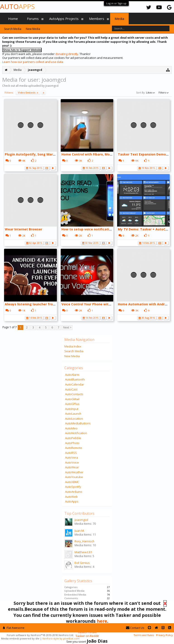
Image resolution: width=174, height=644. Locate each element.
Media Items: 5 (84, 556)
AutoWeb (71, 497)
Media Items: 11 (85, 534)
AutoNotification (76, 433)
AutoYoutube (74, 477)
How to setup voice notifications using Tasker (99, 229)
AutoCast (71, 389)
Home (13, 19)
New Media (72, 356)
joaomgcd (81, 520)
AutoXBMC (72, 482)
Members (97, 19)
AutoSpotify (73, 487)
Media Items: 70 (85, 524)
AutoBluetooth (75, 379)
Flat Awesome (14, 628)
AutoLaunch (73, 414)
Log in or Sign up (116, 3)
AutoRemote (74, 448)
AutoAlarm (72, 375)
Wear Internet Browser (23, 229)
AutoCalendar (75, 384)
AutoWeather (74, 472)
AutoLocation (74, 419)
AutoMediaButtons (78, 423)
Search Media (74, 351)
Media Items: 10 (85, 545)
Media (119, 19)
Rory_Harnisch (85, 541)
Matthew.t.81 (83, 552)
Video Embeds (28, 92)
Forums (33, 19)
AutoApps (72, 501)
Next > (67, 327)
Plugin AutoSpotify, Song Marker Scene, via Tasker (46, 154)
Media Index (73, 346)
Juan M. (80, 531)
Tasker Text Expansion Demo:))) (144, 154)
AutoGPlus (72, 404)
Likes (151, 92)
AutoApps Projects (64, 19)
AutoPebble (73, 438)
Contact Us (135, 628)
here (102, 621)
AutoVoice (72, 462)
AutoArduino (74, 492)
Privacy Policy (164, 635)
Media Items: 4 (84, 567)
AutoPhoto (72, 443)
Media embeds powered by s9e (20, 638)
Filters (164, 92)
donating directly (67, 54)
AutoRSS (71, 453)
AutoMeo (71, 428)
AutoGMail (72, 399)
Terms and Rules (144, 635)
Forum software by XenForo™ (40, 635)
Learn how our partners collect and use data (33, 62)
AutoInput (72, 409)
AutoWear (72, 467)
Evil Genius (82, 563)
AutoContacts (74, 394)
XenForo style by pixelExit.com (61, 638)
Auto (17, 6)
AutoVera (71, 457)
